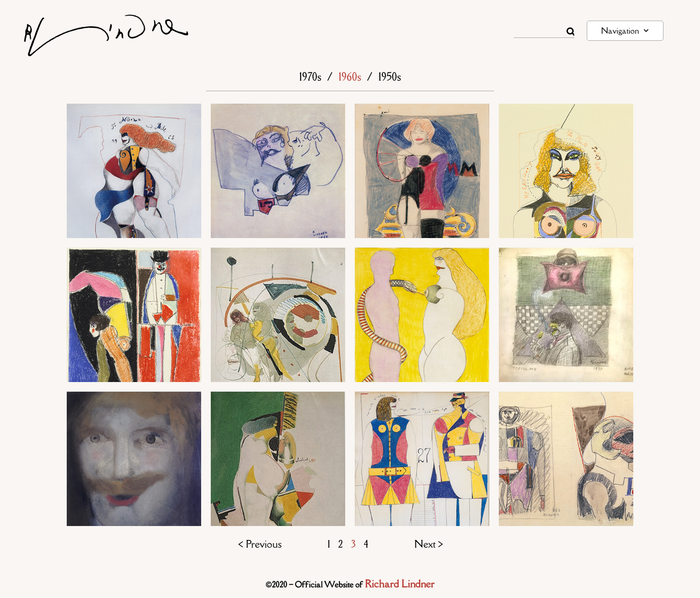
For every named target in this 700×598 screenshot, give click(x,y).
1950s (390, 77)
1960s (350, 77)
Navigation (625, 30)
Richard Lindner (400, 584)
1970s (310, 77)
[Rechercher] (570, 32)
